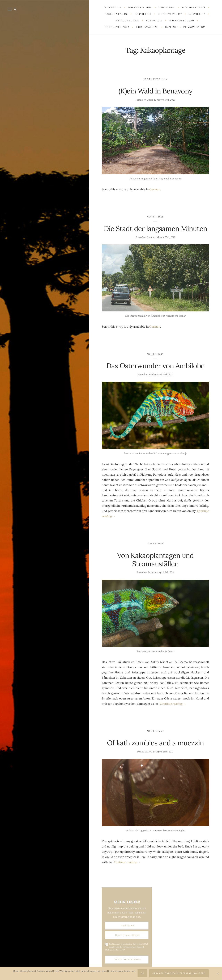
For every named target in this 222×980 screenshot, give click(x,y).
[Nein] (218, 973)
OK (142, 973)
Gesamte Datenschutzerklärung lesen (179, 973)
